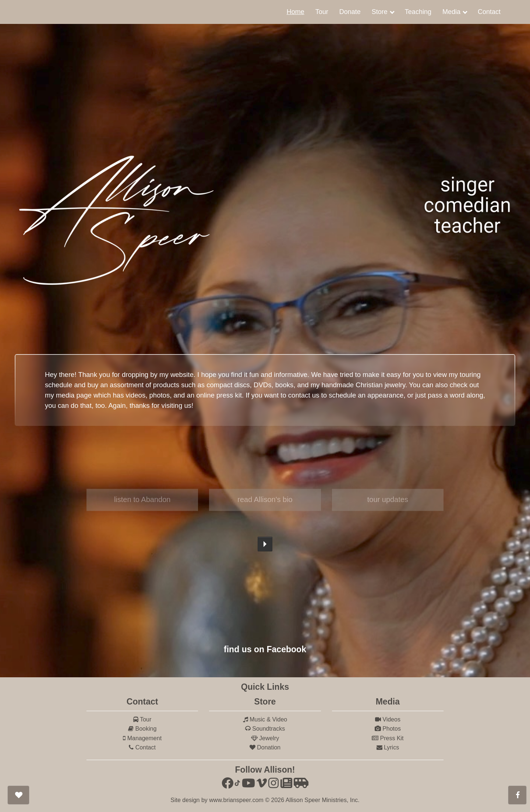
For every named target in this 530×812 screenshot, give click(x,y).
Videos (388, 719)
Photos (388, 729)
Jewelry (265, 738)
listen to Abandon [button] (142, 503)
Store (380, 12)
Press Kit (388, 738)
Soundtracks (265, 729)
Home (296, 12)
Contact (489, 12)
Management (142, 738)
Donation (265, 747)
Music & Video (265, 719)
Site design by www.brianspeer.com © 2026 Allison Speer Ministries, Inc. (265, 800)
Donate (350, 12)
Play (265, 544)
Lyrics (388, 747)
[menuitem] (296, 12)
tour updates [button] (388, 503)
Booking (142, 729)
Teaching (418, 12)
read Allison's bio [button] (265, 503)
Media (451, 12)
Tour (322, 12)
